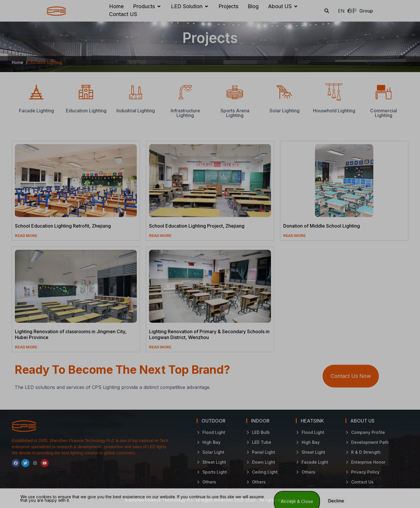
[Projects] (228, 6)
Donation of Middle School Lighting (322, 226)
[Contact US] (123, 14)
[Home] (116, 6)
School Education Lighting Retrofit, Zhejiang (63, 226)
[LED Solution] (190, 6)
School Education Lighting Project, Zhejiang (197, 226)
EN (345, 11)
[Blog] (253, 6)
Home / (19, 62)
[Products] (147, 6)
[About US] (283, 6)
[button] (327, 11)
